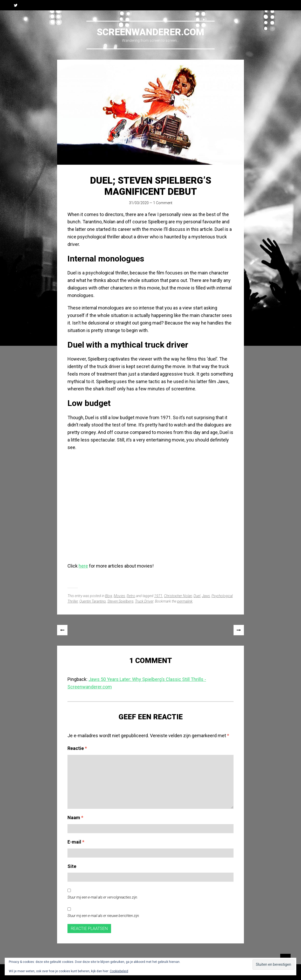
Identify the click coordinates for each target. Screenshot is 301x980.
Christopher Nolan (178, 596)
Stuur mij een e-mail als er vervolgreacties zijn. (103, 897)
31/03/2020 (139, 203)
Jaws (206, 596)
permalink (185, 601)
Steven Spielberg (120, 601)
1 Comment (163, 203)
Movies (119, 596)
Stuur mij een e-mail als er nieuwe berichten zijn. (104, 916)
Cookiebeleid (119, 971)
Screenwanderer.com (150, 32)
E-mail (76, 842)
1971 (158, 596)
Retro (131, 596)
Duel (197, 596)
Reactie (77, 748)
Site (72, 866)
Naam (75, 817)
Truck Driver (144, 601)
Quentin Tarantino (93, 601)
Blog (109, 596)
